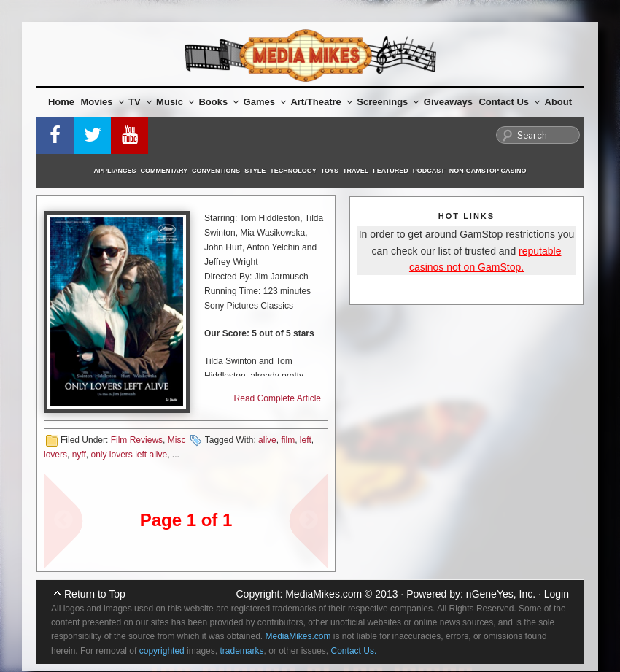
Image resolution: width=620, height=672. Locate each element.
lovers (55, 455)
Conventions (216, 171)
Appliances (115, 171)
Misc (177, 440)
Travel (356, 171)
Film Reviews (137, 440)
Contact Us (509, 102)
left (306, 440)
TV (140, 102)
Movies (102, 102)
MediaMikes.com (323, 594)
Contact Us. (354, 651)
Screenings (388, 102)
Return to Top (95, 594)
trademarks (241, 651)
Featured (390, 171)
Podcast (429, 171)
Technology (293, 171)
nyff (79, 455)
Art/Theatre (321, 102)
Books (218, 102)
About (559, 102)
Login (557, 594)
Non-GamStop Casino (488, 171)
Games (265, 102)
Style (255, 171)
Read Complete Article (278, 398)
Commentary (164, 171)
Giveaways (448, 102)
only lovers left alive (129, 455)
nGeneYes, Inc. (501, 594)
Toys (330, 171)
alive (267, 440)
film (288, 440)
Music (175, 102)
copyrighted (162, 651)
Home (61, 102)
